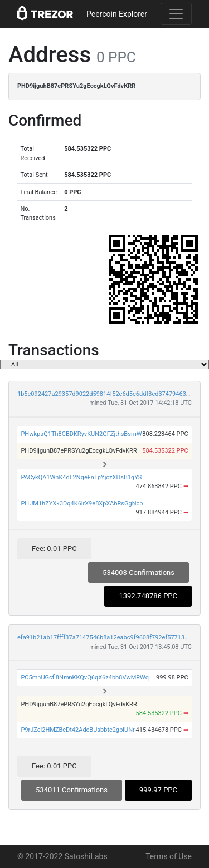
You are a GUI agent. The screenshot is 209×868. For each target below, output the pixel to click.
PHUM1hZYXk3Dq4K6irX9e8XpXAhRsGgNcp (82, 504)
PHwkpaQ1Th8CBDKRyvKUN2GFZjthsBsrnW (81, 434)
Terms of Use (169, 856)
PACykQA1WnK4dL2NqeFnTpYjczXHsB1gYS (81, 477)
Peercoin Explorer (117, 14)
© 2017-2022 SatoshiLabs (62, 856)
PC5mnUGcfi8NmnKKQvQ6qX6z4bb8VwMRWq (85, 678)
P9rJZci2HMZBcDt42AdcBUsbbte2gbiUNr (77, 730)
